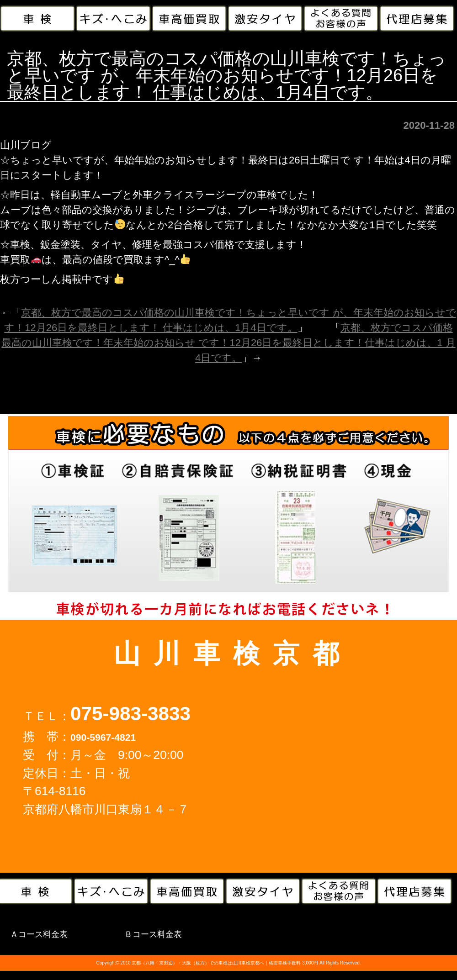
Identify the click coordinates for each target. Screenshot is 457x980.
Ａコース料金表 (39, 934)
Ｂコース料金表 (153, 934)
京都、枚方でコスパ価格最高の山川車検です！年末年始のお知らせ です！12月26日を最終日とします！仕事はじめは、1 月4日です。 (228, 343)
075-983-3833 (130, 714)
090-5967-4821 (103, 737)
